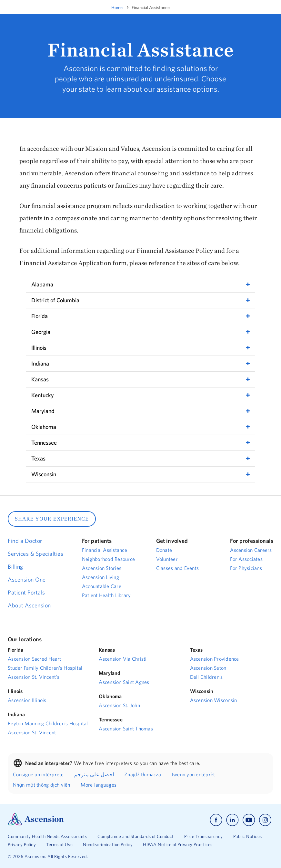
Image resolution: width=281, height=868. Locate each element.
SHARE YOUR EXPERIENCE (52, 519)
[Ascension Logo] (36, 824)
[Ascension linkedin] (232, 820)
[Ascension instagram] (265, 820)
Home (117, 7)
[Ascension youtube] (249, 820)
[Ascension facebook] (216, 820)
